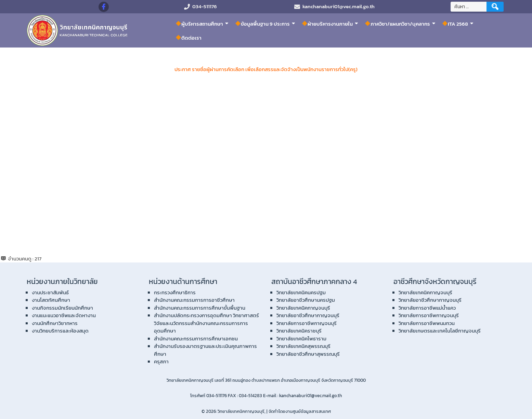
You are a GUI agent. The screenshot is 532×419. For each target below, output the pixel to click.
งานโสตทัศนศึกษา (51, 300)
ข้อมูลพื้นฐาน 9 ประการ (263, 23)
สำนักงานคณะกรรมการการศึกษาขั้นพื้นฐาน (200, 308)
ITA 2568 (455, 23)
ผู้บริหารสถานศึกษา (199, 23)
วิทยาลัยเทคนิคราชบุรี (299, 331)
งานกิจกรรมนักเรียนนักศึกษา (62, 308)
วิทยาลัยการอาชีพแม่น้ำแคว (427, 308)
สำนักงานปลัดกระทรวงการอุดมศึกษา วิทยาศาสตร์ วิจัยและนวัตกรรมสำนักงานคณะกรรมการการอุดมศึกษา (206, 323)
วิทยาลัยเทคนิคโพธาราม (301, 339)
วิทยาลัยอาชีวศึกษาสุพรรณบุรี (308, 354)
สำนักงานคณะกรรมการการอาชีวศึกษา (194, 300)
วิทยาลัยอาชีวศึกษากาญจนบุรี (308, 315)
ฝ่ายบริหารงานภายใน (327, 23)
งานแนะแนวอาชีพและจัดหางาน (64, 315)
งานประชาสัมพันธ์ (50, 292)
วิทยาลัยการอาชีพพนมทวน (427, 323)
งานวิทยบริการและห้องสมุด (60, 331)
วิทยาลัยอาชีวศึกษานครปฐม (306, 300)
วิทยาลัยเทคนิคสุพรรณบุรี (303, 346)
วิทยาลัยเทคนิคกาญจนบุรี (303, 308)
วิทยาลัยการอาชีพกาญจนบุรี (307, 323)
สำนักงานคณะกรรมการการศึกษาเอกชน (196, 339)
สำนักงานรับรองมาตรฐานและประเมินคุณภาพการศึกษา (205, 350)
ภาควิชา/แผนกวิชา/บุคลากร (398, 23)
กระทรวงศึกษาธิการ (175, 292)
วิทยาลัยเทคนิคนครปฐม (301, 292)
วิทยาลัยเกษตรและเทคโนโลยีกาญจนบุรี (440, 331)
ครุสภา (161, 361)
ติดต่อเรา (189, 38)
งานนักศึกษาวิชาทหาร (55, 323)
